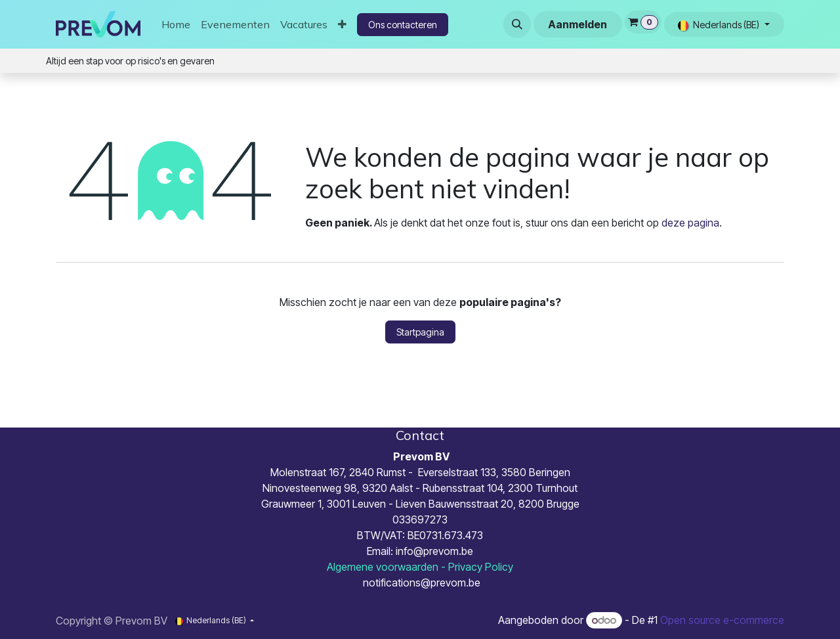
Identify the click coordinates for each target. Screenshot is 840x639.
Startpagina (420, 332)
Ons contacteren (403, 25)
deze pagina (690, 223)
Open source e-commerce (722, 620)
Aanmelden (577, 24)
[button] (517, 24)
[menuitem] (176, 24)
